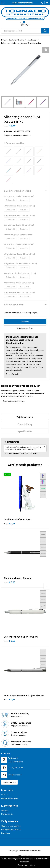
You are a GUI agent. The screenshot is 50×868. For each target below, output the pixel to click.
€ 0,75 (9, 523)
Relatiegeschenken (16, 40)
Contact (5, 810)
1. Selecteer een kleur (14, 143)
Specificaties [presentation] (25, 431)
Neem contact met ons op (14, 401)
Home (4, 40)
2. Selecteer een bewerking (17, 191)
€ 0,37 (9, 699)
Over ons (5, 795)
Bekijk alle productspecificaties (17, 135)
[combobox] (21, 31)
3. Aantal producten (14, 305)
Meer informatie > (13, 374)
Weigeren (32, 865)
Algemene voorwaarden (11, 826)
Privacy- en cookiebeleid (11, 829)
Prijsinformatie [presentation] (25, 417)
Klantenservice (7, 814)
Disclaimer (6, 833)
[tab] (25, 417)
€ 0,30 (9, 582)
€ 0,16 (9, 641)
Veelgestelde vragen (9, 798)
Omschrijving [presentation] (25, 424)
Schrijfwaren (32, 40)
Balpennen (6, 43)
